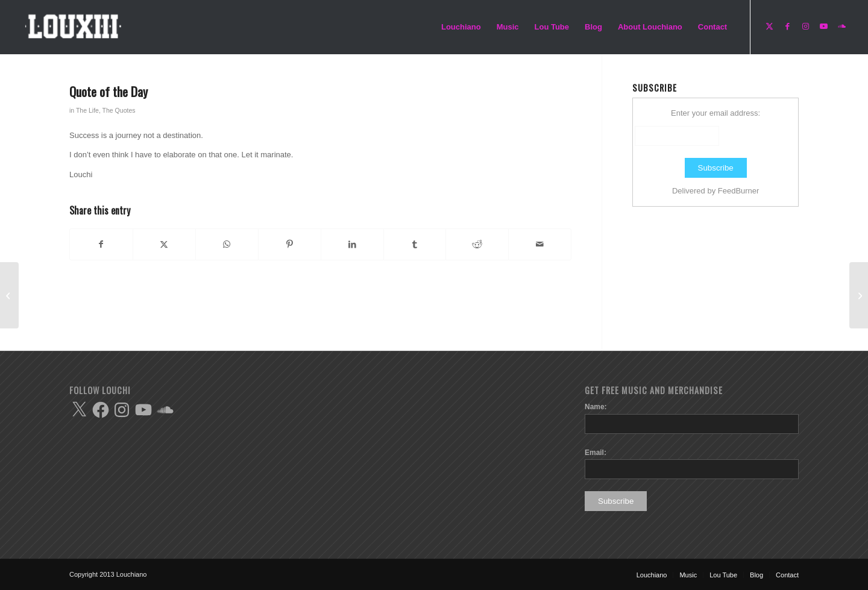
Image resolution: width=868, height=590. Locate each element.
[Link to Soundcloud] (841, 27)
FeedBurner (739, 191)
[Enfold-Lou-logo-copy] (77, 27)
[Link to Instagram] (805, 27)
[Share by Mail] (540, 244)
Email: (596, 453)
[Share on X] (164, 244)
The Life (87, 110)
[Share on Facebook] (101, 244)
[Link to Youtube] (823, 27)
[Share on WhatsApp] (227, 244)
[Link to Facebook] (787, 27)
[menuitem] (461, 27)
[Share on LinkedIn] (352, 244)
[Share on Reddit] (477, 244)
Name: (596, 407)
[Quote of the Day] (9, 295)
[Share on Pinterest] (290, 244)
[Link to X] (769, 27)
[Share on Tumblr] (415, 244)
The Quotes (119, 110)
